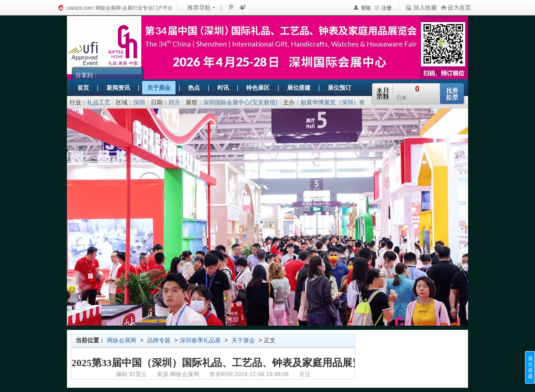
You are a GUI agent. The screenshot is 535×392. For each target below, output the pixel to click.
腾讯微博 (231, 7)
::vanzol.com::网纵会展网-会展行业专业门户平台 (119, 8)
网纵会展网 (122, 340)
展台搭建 (530, 367)
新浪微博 (242, 7)
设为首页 (459, 8)
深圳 (139, 102)
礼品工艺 (99, 102)
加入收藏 (425, 8)
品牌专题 (159, 340)
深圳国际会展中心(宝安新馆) (240, 102)
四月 (174, 102)
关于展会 (243, 340)
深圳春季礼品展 (200, 340)
